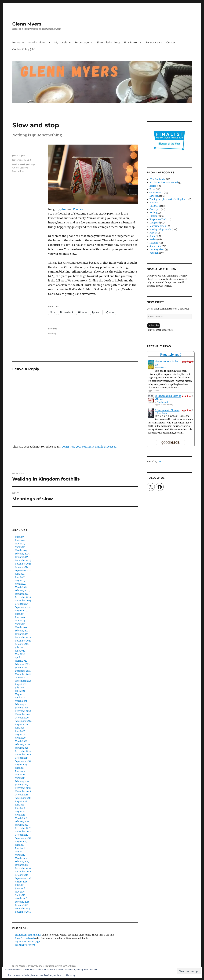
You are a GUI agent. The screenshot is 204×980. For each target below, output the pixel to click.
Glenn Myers (27, 24)
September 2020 (23, 721)
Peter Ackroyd (162, 402)
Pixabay (78, 209)
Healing (153, 213)
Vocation (154, 253)
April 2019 (20, 778)
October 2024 (22, 567)
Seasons (24, 168)
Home (16, 42)
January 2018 (22, 825)
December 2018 (23, 788)
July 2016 (20, 885)
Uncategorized (157, 250)
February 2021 (22, 704)
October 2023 (22, 604)
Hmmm (153, 216)
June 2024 (20, 577)
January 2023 (22, 634)
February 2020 (22, 745)
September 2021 (23, 681)
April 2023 (20, 624)
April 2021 (20, 698)
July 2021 (20, 688)
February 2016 (22, 902)
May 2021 (20, 694)
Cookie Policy (69, 975)
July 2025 (20, 537)
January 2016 (22, 905)
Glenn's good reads (25, 938)
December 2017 (23, 828)
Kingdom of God (158, 219)
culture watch (156, 193)
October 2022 (22, 644)
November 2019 (23, 755)
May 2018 (20, 811)
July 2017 (20, 845)
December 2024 (23, 560)
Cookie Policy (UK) (24, 49)
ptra (63, 209)
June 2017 (20, 848)
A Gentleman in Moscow (167, 410)
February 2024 (22, 591)
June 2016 (20, 888)
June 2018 (20, 808)
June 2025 (20, 540)
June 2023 (20, 617)
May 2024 (20, 581)
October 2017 (22, 835)
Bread (152, 189)
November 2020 (23, 714)
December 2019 (23, 751)
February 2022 (22, 664)
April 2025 (20, 547)
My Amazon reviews (25, 945)
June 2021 (20, 691)
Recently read (171, 355)
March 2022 (21, 661)
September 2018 (23, 798)
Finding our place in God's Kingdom (168, 199)
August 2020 (21, 724)
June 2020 (20, 731)
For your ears (154, 42)
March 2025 (21, 550)
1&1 (159, 462)
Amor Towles (162, 413)
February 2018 (22, 822)
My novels (61, 42)
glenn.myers (19, 155)
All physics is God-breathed (164, 183)
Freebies (154, 203)
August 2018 (21, 801)
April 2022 (20, 658)
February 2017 (22, 862)
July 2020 (20, 728)
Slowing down (37, 42)
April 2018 (20, 815)
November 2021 (23, 674)
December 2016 (23, 868)
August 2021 (21, 684)
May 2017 (20, 852)
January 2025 (22, 557)
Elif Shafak (161, 368)
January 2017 (22, 865)
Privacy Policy (35, 966)
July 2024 (20, 574)
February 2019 (22, 781)
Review (153, 239)
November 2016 (23, 872)
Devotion (154, 196)
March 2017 (21, 858)
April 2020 (20, 738)
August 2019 (21, 765)
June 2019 (20, 771)
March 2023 (21, 627)
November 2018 (23, 791)
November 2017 (23, 832)
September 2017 (23, 838)
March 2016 (21, 898)
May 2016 (20, 892)
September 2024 (23, 570)
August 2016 (21, 882)
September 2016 (23, 878)
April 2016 (20, 895)
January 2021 (22, 708)
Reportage (82, 42)
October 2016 (22, 875)
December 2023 (23, 597)
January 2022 (22, 668)
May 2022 (20, 654)
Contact (172, 42)
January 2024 (22, 594)
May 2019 (20, 775)
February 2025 (22, 554)
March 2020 (21, 741)
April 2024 (20, 584)
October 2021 (22, 678)
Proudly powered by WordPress (61, 966)
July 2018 (20, 805)
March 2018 (21, 818)
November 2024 (23, 564)
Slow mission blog (108, 42)
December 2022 (23, 637)
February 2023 (22, 631)
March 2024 (21, 587)
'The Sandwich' (158, 179)
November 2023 (23, 601)
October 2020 (22, 718)
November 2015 (23, 912)
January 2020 (22, 748)
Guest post (155, 209)
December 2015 (23, 909)
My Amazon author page (27, 942)
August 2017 (21, 842)
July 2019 (20, 768)
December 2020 (23, 711)
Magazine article (158, 226)
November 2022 (23, 641)
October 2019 (22, 758)
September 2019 (23, 761)
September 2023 (23, 607)
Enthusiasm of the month (28, 935)
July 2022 (20, 647)
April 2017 (20, 855)
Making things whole (160, 229)
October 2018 (22, 795)
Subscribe (154, 326)
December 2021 (23, 671)
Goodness (155, 206)
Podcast (153, 233)
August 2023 (21, 611)
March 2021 (21, 701)
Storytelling (18, 171)
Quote (152, 236)
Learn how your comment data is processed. (89, 447)
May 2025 (20, 544)
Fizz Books (131, 42)
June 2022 (20, 651)
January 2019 (22, 785)
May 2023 (20, 621)
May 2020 (20, 734)
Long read (155, 223)
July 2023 (20, 614)
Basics (16, 164)
